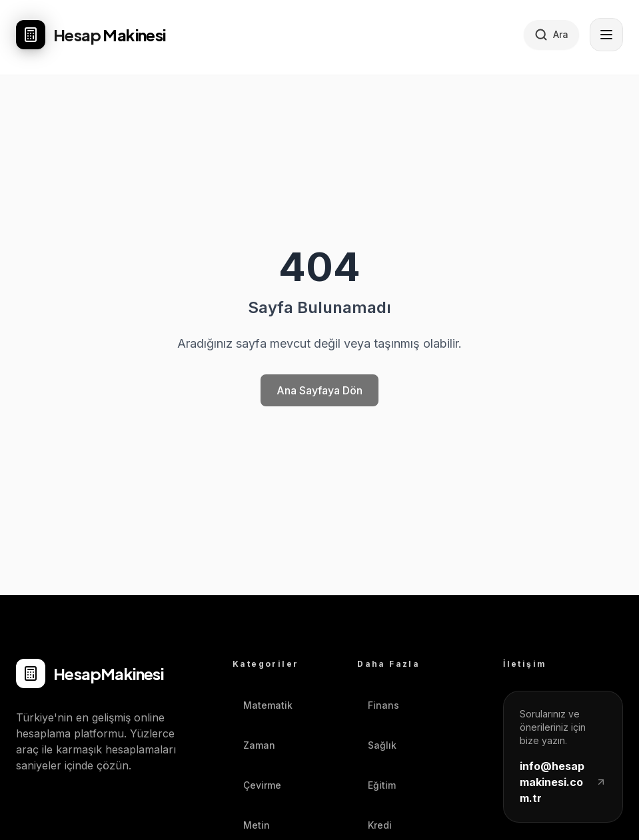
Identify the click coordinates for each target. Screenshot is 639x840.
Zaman (254, 745)
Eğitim (376, 785)
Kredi (374, 825)
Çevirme (257, 785)
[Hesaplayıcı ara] (551, 35)
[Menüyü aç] (606, 35)
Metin (251, 825)
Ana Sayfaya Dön (319, 390)
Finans (378, 705)
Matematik (263, 705)
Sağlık (377, 745)
